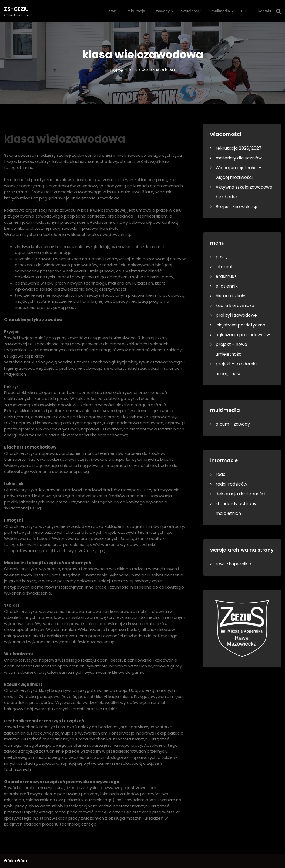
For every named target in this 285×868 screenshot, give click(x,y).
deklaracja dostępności (240, 494)
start (113, 11)
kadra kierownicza (235, 306)
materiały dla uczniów (239, 158)
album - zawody (233, 424)
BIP (244, 11)
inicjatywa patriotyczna (240, 325)
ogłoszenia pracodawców (243, 335)
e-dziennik (227, 286)
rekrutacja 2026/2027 (239, 148)
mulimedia (221, 11)
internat (224, 267)
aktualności (191, 11)
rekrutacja (136, 11)
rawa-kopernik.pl (234, 564)
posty (222, 257)
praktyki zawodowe (236, 315)
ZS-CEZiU (16, 9)
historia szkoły (230, 296)
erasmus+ (226, 276)
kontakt (265, 11)
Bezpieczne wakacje (237, 207)
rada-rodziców (231, 484)
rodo (221, 474)
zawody (163, 11)
